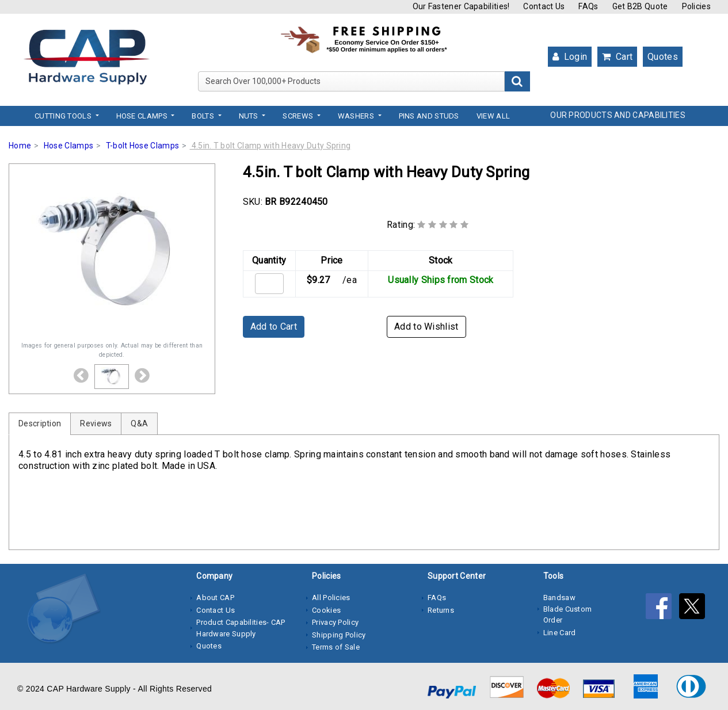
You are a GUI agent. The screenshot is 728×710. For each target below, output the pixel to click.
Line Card (560, 633)
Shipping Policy (339, 635)
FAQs (588, 6)
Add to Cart (274, 327)
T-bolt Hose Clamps (142, 146)
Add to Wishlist (426, 327)
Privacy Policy (335, 622)
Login (570, 57)
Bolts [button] (204, 116)
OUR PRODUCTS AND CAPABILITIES (618, 115)
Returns (441, 610)
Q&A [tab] (139, 423)
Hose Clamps (68, 146)
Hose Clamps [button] (143, 116)
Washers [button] (357, 116)
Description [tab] (40, 423)
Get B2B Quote (640, 6)
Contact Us (544, 6)
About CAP (215, 598)
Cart (617, 57)
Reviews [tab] (96, 423)
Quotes (663, 57)
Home (20, 146)
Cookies (326, 610)
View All (493, 116)
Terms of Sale (336, 647)
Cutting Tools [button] (64, 116)
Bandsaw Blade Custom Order (568, 609)
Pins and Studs (429, 116)
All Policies (331, 598)
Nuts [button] (250, 116)
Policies (696, 6)
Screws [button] (299, 116)
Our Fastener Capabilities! (461, 6)
